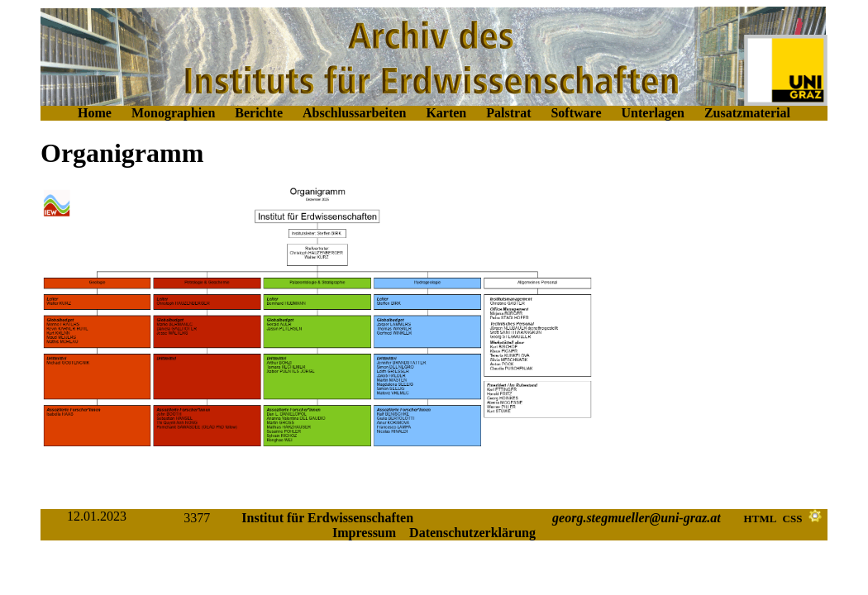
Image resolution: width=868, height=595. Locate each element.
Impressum (364, 533)
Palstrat (508, 113)
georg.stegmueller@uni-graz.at (637, 518)
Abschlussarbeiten (354, 113)
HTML (761, 519)
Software (576, 113)
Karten (446, 113)
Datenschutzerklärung (472, 533)
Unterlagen (653, 113)
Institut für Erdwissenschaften (327, 518)
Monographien (173, 113)
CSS (793, 519)
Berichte (259, 113)
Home (95, 113)
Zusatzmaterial (747, 113)
